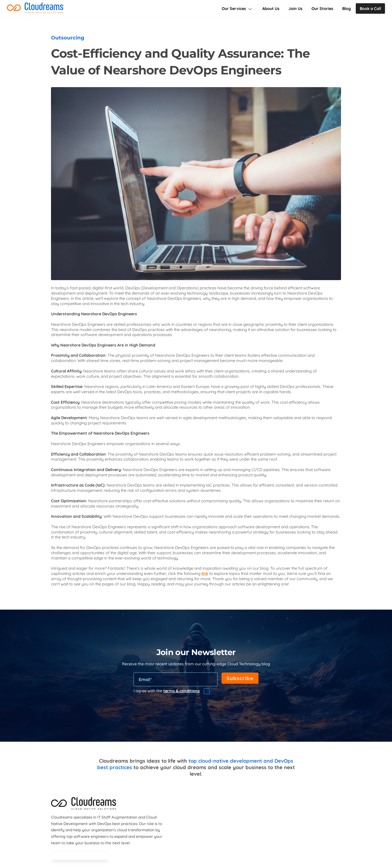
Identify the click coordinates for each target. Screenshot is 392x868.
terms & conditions (181, 691)
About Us (271, 8)
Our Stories (322, 8)
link (205, 574)
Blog (346, 8)
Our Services (237, 8)
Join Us (295, 8)
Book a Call (370, 8)
